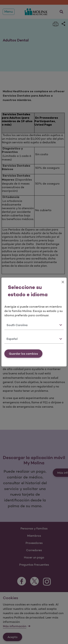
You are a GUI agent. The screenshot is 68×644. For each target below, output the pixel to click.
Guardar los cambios (23, 354)
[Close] (63, 282)
